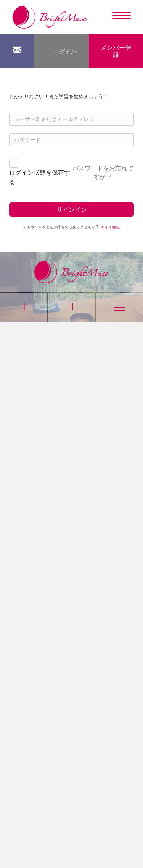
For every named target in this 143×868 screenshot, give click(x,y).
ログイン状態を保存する (40, 177)
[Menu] (122, 16)
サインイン (72, 210)
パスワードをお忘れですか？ (103, 172)
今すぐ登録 (110, 228)
